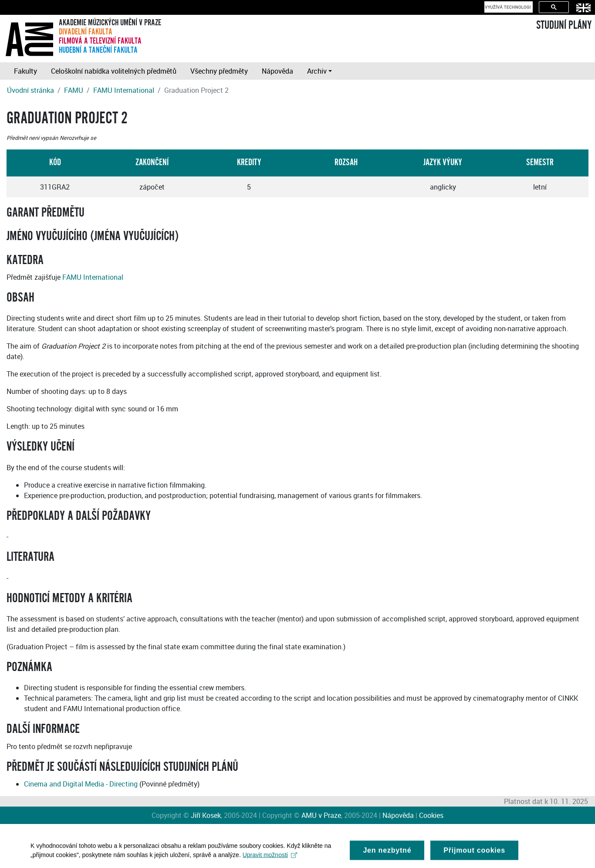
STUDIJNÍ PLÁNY (564, 25)
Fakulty (25, 71)
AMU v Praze (321, 815)
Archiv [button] (317, 71)
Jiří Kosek (206, 815)
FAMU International (124, 90)
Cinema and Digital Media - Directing (81, 784)
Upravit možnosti (270, 857)
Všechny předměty (219, 71)
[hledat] (508, 7)
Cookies (431, 815)
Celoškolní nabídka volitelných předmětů (114, 71)
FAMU (74, 90)
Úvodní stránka (30, 90)
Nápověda (277, 71)
